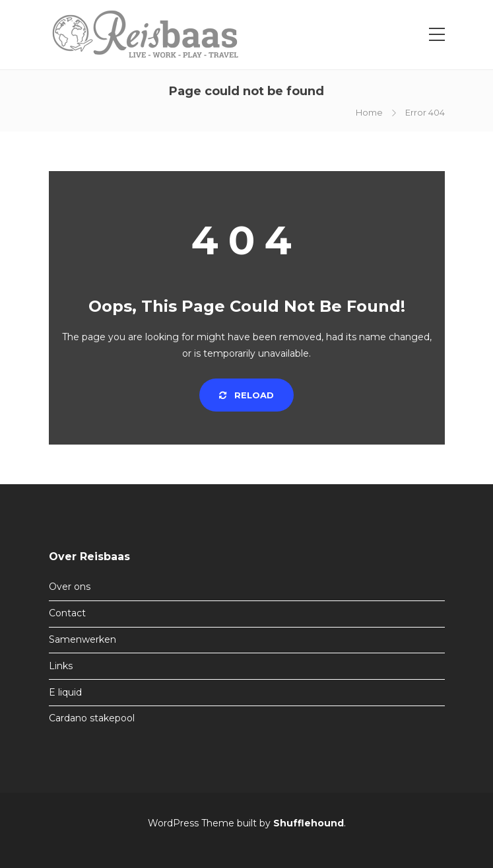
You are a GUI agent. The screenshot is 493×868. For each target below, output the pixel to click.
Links (61, 666)
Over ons (70, 587)
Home (369, 112)
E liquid (65, 692)
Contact (67, 613)
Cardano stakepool (92, 718)
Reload (246, 395)
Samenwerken (82, 639)
